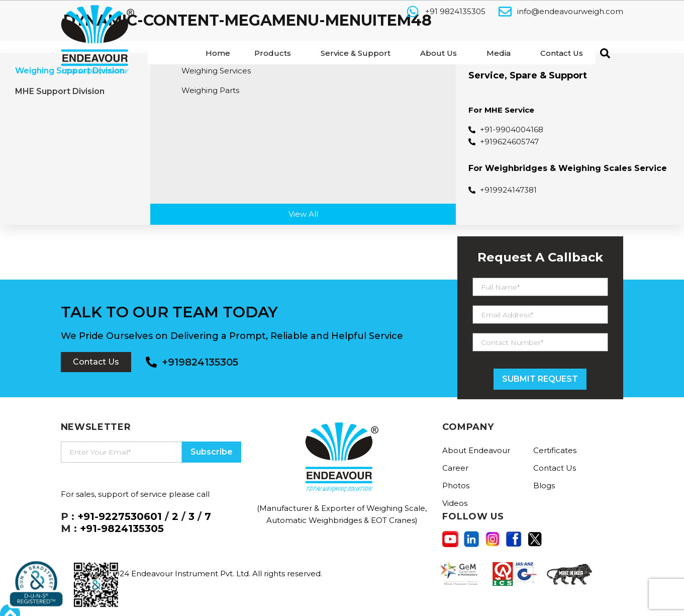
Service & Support (356, 53)
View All (303, 214)
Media (499, 53)
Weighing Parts (210, 90)
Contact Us (562, 53)
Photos (456, 486)
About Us (438, 53)
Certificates (555, 450)
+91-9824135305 (122, 529)
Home (218, 53)
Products (273, 53)
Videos (455, 503)
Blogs (544, 486)
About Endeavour (476, 450)
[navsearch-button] (603, 52)
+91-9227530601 (120, 516)
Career (455, 468)
